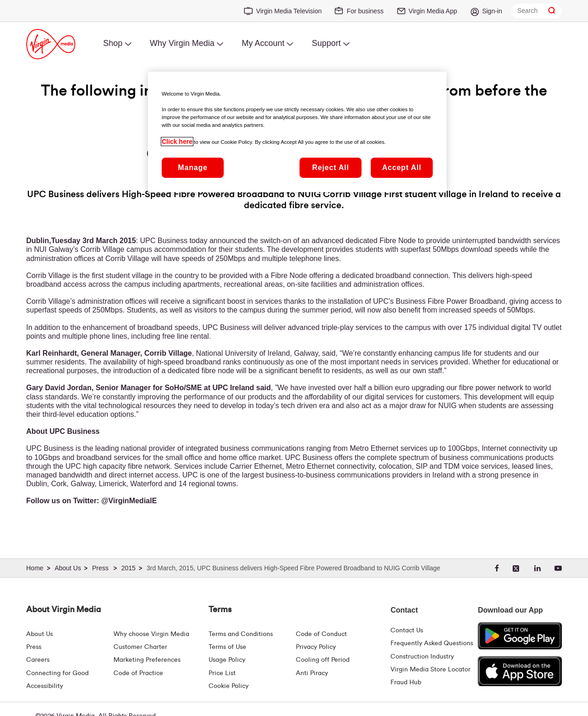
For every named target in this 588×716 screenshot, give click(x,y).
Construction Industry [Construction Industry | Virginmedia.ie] (422, 657)
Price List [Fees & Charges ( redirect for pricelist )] (222, 673)
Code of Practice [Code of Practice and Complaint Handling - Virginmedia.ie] (138, 673)
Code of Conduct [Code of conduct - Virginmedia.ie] (321, 634)
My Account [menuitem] (263, 43)
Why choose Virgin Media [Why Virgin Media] (151, 634)
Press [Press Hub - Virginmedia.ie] (34, 647)
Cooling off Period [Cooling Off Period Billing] (323, 660)
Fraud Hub (406, 682)
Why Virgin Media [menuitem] (182, 43)
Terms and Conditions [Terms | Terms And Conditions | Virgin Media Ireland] (241, 634)
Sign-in (492, 11)
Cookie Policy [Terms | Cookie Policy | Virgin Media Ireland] (229, 686)
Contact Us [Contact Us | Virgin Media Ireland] (407, 631)
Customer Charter (140, 647)
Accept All (402, 168)
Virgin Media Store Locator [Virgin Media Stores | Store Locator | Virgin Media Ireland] (430, 670)
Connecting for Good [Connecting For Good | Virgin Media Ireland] (57, 673)
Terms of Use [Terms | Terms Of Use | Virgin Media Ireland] (227, 647)
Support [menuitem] (326, 43)
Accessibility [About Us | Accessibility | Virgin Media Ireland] (45, 686)
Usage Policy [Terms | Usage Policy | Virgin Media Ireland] (227, 660)
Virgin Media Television (289, 11)
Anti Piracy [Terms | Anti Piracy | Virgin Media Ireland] (312, 673)
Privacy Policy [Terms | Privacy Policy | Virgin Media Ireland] (316, 647)
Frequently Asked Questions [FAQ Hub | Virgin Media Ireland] (432, 643)
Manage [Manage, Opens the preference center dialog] (192, 168)
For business (365, 11)
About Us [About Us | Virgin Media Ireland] (40, 634)
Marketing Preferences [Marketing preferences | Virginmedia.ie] (147, 660)
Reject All (330, 168)
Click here (177, 142)
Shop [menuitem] (113, 43)
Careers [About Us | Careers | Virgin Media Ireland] (38, 660)
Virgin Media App (433, 11)
